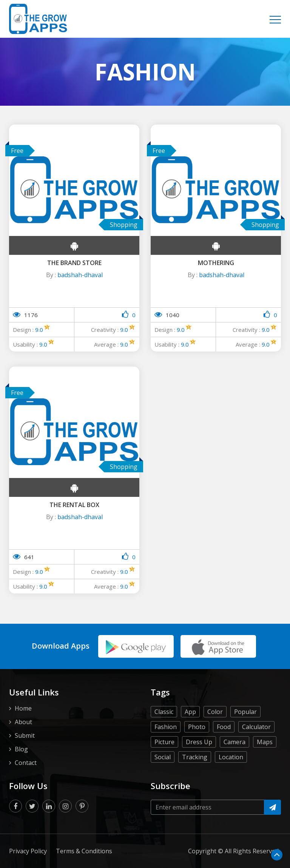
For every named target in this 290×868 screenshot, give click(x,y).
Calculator (256, 745)
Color (215, 730)
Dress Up (199, 760)
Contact (26, 781)
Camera (234, 760)
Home (23, 727)
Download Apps (61, 650)
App (190, 730)
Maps (265, 760)
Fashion (166, 745)
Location (231, 775)
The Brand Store (74, 263)
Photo (197, 745)
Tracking (195, 775)
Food (224, 745)
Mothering (216, 263)
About (23, 740)
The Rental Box (74, 505)
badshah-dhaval (80, 275)
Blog (21, 768)
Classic (164, 730)
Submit (25, 754)
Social (163, 775)
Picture (164, 760)
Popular (245, 730)
